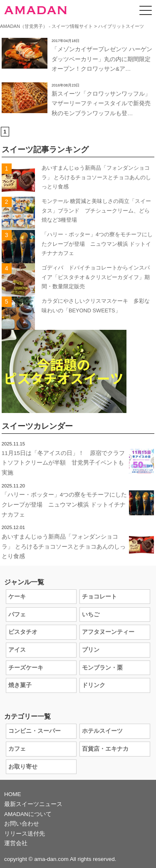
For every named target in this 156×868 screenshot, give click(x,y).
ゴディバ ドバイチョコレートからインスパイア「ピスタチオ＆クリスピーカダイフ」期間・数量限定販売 (96, 277)
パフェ (17, 615)
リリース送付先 (25, 834)
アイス (17, 650)
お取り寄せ (23, 767)
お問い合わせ (22, 824)
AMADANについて (28, 814)
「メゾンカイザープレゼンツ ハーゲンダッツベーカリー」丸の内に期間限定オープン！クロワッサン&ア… (102, 59)
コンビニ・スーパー (35, 731)
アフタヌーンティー (108, 632)
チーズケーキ (26, 668)
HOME (13, 794)
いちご (91, 615)
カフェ (17, 749)
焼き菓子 (20, 685)
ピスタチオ (23, 632)
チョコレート (99, 597)
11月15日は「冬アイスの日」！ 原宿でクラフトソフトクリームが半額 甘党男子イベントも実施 (63, 463)
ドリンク (94, 685)
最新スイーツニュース (33, 804)
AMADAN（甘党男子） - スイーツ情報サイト (46, 26)
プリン (91, 650)
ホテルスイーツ (102, 731)
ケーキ (17, 597)
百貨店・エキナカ (105, 749)
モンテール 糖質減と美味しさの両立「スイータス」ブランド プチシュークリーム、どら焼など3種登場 (97, 210)
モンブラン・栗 (102, 668)
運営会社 (16, 843)
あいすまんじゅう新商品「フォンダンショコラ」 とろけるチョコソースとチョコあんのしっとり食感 (97, 177)
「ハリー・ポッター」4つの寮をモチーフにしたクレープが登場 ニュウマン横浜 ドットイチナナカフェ (97, 244)
